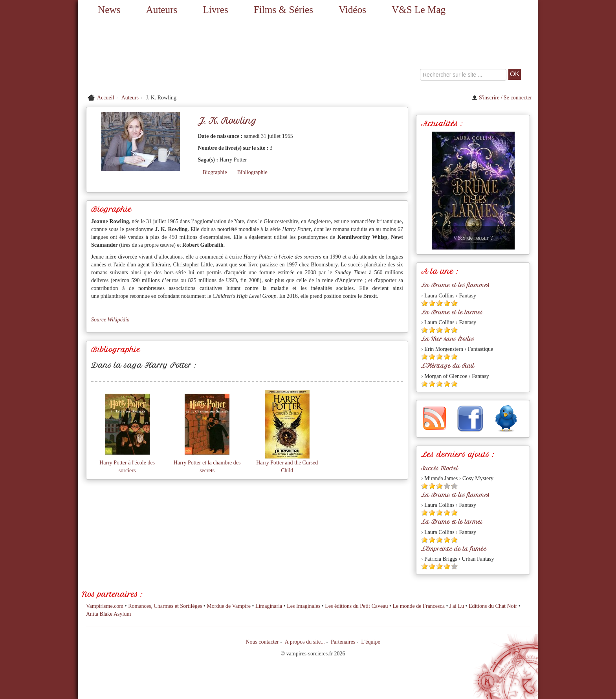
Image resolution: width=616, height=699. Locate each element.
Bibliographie (252, 172)
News (109, 10)
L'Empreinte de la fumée (454, 549)
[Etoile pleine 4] (447, 303)
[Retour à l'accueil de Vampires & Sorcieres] (151, 55)
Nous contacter (262, 642)
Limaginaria (269, 606)
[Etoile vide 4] (447, 486)
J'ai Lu (457, 606)
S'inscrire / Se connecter (502, 98)
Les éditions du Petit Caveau (356, 606)
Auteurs (162, 10)
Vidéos (352, 10)
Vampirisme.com (105, 606)
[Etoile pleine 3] (439, 303)
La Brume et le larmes (452, 312)
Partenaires (343, 642)
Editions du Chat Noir (493, 606)
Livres (215, 10)
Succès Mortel (440, 468)
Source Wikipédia (110, 320)
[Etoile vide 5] (454, 486)
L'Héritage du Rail (448, 366)
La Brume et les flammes (455, 285)
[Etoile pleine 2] (432, 303)
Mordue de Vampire (229, 606)
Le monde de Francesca (419, 606)
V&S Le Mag (419, 10)
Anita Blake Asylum (108, 614)
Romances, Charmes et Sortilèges (165, 606)
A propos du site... (305, 642)
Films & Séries (283, 10)
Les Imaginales (303, 606)
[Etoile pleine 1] (424, 303)
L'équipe (370, 642)
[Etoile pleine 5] (454, 303)
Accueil (106, 98)
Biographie (214, 172)
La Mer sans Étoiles (448, 339)
